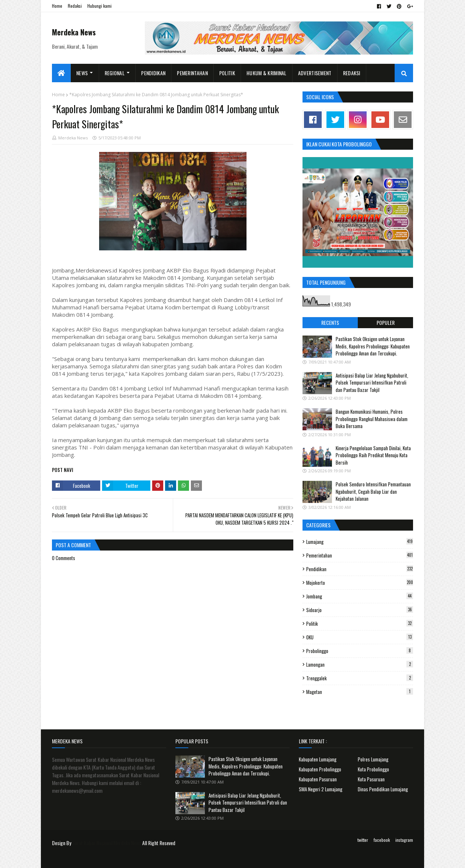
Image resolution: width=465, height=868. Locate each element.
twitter (363, 840)
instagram (404, 840)
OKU (360, 637)
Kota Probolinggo (373, 769)
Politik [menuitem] (227, 73)
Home (57, 6)
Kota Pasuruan (371, 779)
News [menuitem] (82, 73)
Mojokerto (360, 583)
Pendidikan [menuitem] (153, 73)
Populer (386, 322)
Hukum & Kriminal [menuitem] (267, 73)
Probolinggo (360, 651)
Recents (330, 322)
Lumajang (360, 542)
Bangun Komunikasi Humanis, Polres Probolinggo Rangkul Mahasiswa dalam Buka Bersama (372, 419)
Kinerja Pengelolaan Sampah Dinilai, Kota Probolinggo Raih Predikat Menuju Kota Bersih (373, 455)
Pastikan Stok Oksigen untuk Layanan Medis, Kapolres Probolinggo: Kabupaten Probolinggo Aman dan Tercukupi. (373, 346)
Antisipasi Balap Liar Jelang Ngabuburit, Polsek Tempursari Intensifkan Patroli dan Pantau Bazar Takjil (372, 383)
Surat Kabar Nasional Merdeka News (107, 843)
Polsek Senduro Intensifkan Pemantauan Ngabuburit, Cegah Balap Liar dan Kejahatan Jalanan (373, 491)
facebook (382, 840)
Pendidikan (360, 569)
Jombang (360, 596)
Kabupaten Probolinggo (320, 769)
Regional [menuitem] (115, 73)
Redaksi (75, 6)
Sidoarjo (360, 610)
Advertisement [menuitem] (315, 73)
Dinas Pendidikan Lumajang (383, 789)
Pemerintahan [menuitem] (192, 73)
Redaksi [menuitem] (352, 73)
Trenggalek (360, 678)
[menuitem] (61, 73)
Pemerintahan (360, 555)
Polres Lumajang (373, 759)
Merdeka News (74, 32)
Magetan (360, 692)
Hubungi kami (99, 6)
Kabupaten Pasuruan (318, 779)
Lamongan (360, 664)
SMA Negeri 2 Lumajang (321, 789)
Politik (360, 624)
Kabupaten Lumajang (318, 759)
